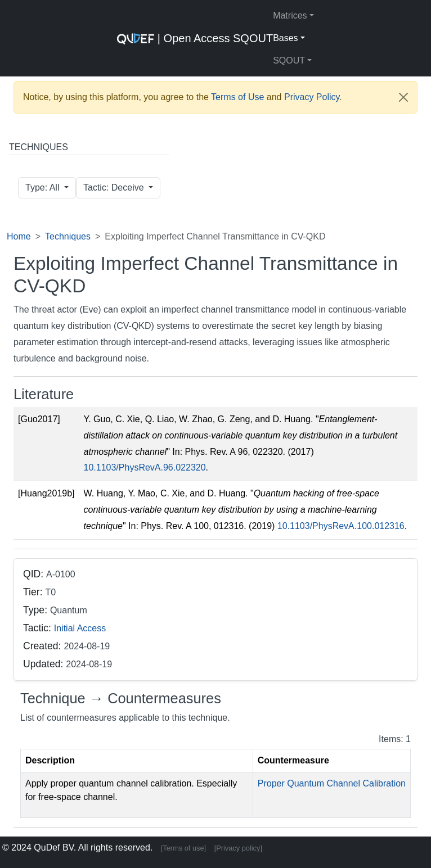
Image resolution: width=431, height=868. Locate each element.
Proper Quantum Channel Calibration (332, 783)
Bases (285, 38)
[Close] (403, 97)
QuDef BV (54, 847)
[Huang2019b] (46, 493)
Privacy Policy (312, 97)
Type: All (44, 187)
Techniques (68, 236)
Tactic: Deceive (115, 187)
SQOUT (289, 60)
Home (19, 236)
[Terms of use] (183, 848)
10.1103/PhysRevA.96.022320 (145, 467)
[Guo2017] (39, 419)
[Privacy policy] (238, 848)
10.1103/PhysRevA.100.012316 (341, 526)
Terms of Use (237, 97)
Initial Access (80, 628)
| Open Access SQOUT (195, 38)
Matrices (290, 15)
